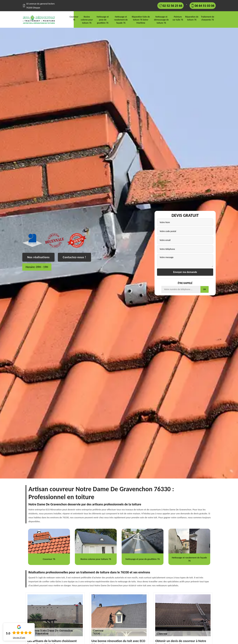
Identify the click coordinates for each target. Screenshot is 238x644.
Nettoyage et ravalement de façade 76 (121, 20)
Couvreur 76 (74, 18)
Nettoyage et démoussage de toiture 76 (161, 20)
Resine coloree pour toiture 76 (87, 20)
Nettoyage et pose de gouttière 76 (103, 20)
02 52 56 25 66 (172, 6)
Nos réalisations (38, 257)
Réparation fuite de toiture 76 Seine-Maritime (141, 20)
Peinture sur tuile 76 (178, 18)
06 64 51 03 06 (205, 6)
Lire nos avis (19, 638)
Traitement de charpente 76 (208, 18)
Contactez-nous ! (74, 257)
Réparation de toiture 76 (192, 18)
